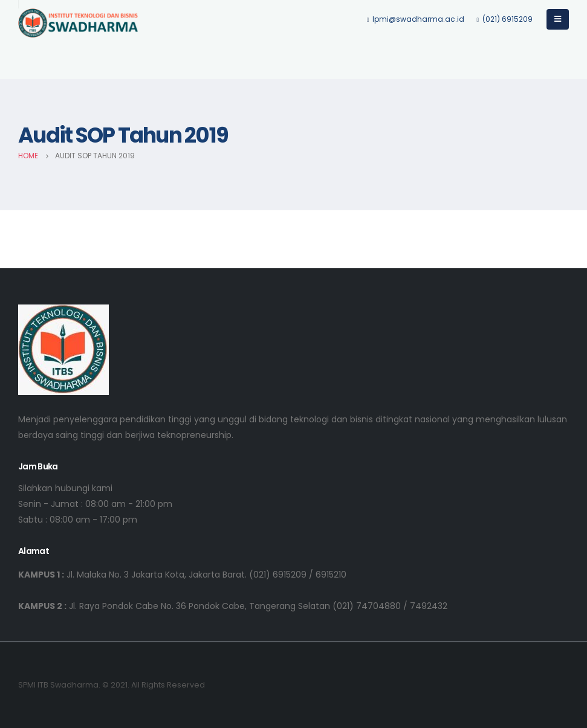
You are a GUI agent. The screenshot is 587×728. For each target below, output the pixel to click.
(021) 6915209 (504, 19)
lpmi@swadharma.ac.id (416, 19)
